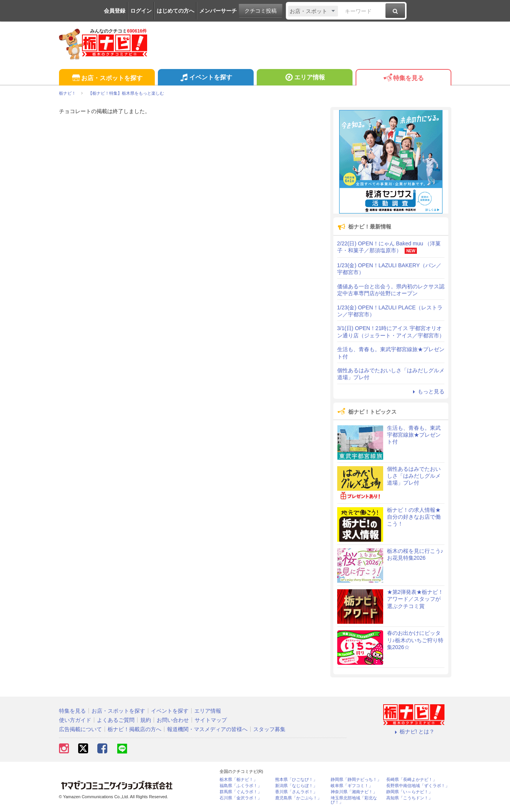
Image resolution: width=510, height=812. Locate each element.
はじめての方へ (175, 11)
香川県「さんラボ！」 (296, 792)
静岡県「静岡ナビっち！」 (356, 780)
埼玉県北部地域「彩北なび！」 (354, 800)
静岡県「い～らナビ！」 (409, 792)
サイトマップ (211, 720)
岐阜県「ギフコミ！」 (352, 786)
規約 (146, 720)
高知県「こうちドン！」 (409, 798)
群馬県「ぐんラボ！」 (241, 792)
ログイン (141, 11)
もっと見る (428, 391)
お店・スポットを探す (107, 78)
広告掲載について (80, 729)
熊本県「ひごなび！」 (296, 780)
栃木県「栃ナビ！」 (239, 780)
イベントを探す (206, 78)
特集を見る (403, 78)
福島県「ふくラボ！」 (241, 786)
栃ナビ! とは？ (414, 731)
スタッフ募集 (269, 729)
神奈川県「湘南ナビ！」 (354, 792)
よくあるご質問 (116, 720)
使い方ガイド (75, 720)
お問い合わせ (173, 720)
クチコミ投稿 (261, 11)
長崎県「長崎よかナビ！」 (412, 780)
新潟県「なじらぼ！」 (296, 786)
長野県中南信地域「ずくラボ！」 (418, 786)
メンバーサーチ (218, 11)
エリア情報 (304, 78)
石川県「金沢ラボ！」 (241, 798)
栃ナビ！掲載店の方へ (134, 729)
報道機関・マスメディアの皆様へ (207, 729)
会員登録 (115, 11)
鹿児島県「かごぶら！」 (298, 798)
